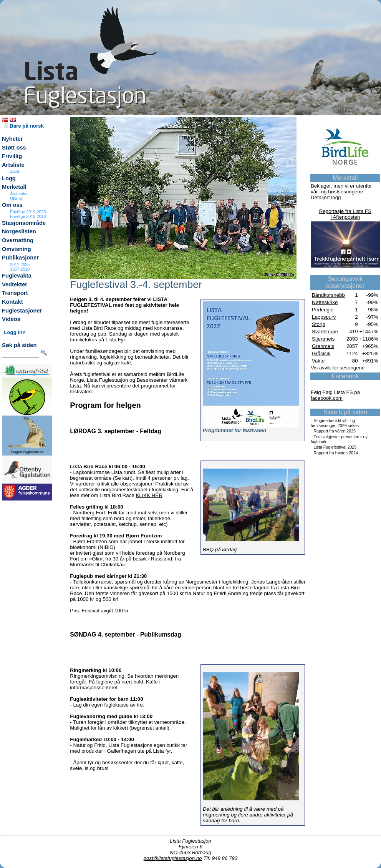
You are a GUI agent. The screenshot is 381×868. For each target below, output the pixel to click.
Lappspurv (324, 317)
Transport (15, 293)
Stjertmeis (323, 339)
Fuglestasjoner (22, 311)
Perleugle (323, 310)
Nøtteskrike (325, 302)
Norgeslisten (19, 231)
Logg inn (15, 332)
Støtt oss (14, 148)
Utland (16, 198)
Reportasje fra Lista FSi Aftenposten (345, 214)
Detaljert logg (326, 197)
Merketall (14, 187)
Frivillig (12, 156)
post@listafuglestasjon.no (173, 858)
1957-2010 (20, 269)
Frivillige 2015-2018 (28, 216)
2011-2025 (20, 264)
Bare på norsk (24, 126)
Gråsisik (321, 353)
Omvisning (17, 249)
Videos (11, 319)
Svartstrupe (325, 332)
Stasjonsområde (24, 223)
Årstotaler (19, 194)
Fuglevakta (17, 276)
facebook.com (327, 398)
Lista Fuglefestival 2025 (335, 447)
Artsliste (13, 165)
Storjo (319, 324)
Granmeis (323, 346)
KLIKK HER (149, 495)
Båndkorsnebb (328, 295)
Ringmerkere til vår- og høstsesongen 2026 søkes (335, 423)
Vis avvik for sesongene (338, 368)
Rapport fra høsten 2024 (336, 453)
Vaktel (319, 361)
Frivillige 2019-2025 (28, 212)
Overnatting (18, 240)
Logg (9, 178)
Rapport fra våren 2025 (335, 431)
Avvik (15, 172)
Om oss (12, 205)
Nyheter (12, 139)
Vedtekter (15, 284)
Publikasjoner (20, 258)
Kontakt (12, 302)
